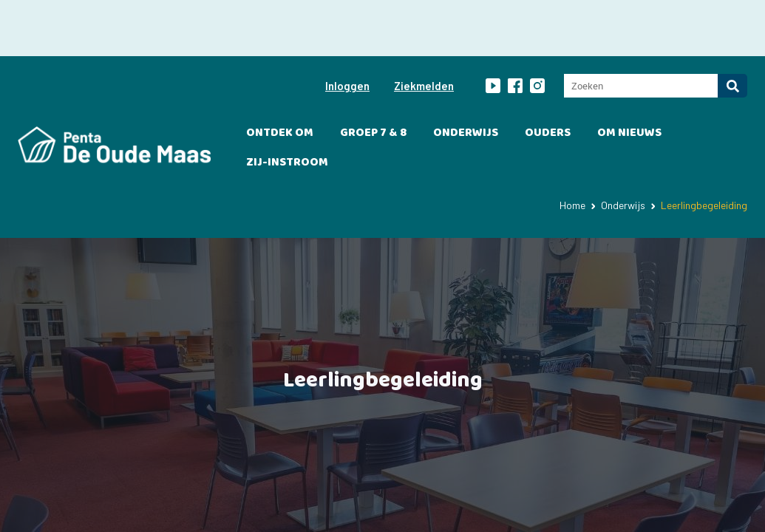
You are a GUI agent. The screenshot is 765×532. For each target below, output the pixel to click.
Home (572, 149)
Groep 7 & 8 (373, 76)
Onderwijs (466, 76)
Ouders (548, 76)
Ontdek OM (280, 76)
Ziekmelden (424, 30)
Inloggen (347, 30)
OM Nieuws (629, 76)
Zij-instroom (287, 106)
